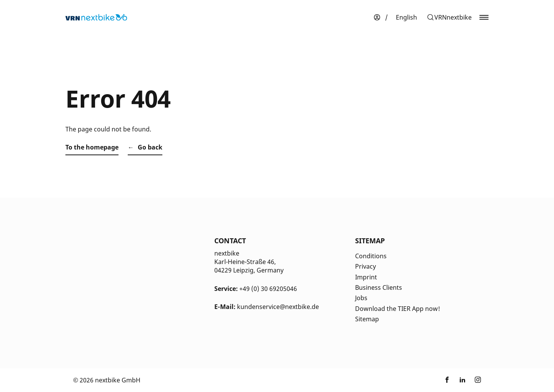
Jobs (361, 298)
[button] (449, 17)
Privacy (365, 266)
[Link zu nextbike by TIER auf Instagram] (478, 380)
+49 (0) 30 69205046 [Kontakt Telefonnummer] (268, 289)
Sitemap (367, 319)
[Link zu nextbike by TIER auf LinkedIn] (462, 380)
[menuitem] (406, 17)
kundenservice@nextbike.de (278, 307)
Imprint (366, 277)
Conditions (371, 256)
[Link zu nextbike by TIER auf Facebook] (447, 380)
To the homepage (92, 147)
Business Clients (379, 287)
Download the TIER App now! (398, 309)
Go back (150, 147)
